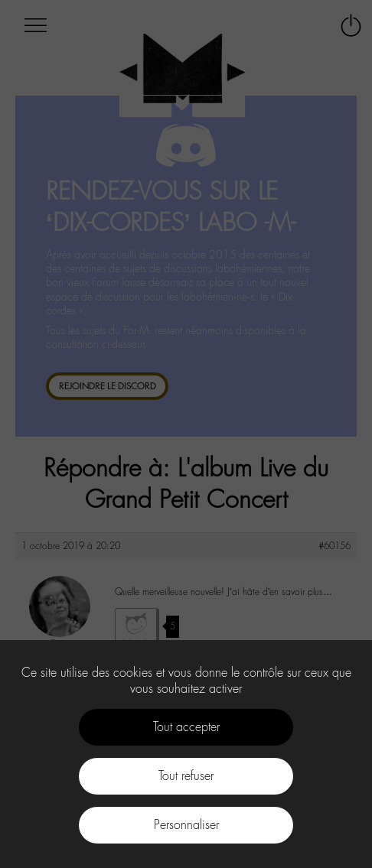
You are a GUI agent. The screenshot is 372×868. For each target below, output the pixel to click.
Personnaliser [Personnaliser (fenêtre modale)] (186, 825)
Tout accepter (186, 727)
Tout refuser (186, 776)
